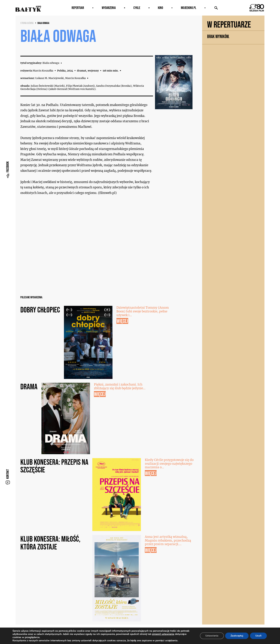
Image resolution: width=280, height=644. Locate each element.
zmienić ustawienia (163, 634)
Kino (160, 8)
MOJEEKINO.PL (189, 8)
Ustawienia (212, 636)
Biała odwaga (43, 23)
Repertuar (78, 8)
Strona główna (27, 23)
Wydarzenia (109, 8)
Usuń (258, 636)
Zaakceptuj (237, 636)
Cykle (137, 8)
